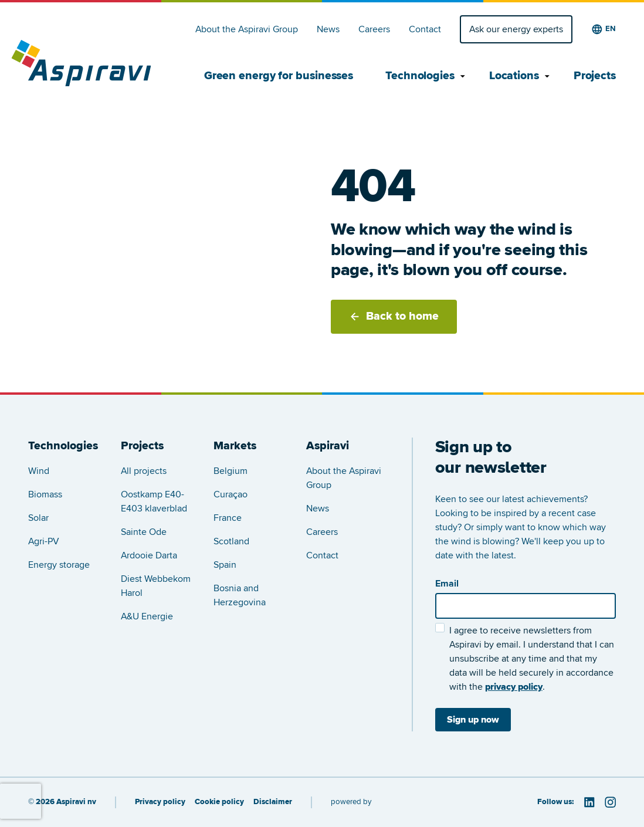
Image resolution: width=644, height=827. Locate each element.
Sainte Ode (144, 532)
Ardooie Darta (149, 555)
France (228, 518)
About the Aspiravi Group (247, 29)
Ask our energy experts (516, 29)
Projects (595, 76)
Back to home (394, 316)
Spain (225, 565)
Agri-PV (44, 541)
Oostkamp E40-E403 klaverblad (154, 501)
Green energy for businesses (279, 76)
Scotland (231, 541)
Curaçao (231, 494)
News (328, 29)
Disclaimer (273, 802)
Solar (38, 518)
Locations (515, 76)
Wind (39, 471)
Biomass (45, 494)
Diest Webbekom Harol (156, 586)
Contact (425, 29)
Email (447, 584)
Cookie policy (219, 802)
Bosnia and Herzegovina (240, 595)
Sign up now (473, 720)
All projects (144, 471)
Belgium (231, 471)
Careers (374, 29)
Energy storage (59, 565)
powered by (351, 802)
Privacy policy (160, 802)
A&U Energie (147, 616)
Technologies (421, 76)
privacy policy (514, 687)
